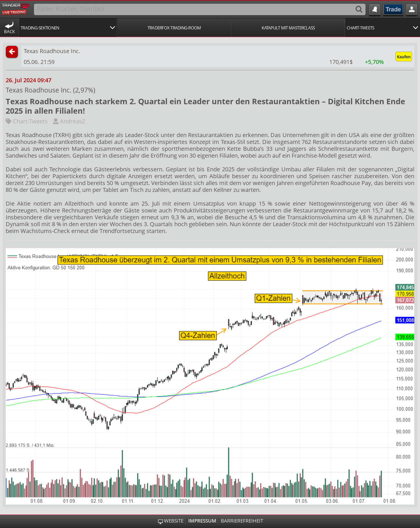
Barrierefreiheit (242, 521)
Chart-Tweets (27, 121)
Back (9, 31)
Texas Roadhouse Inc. (52, 51)
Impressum (202, 521)
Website (174, 521)
